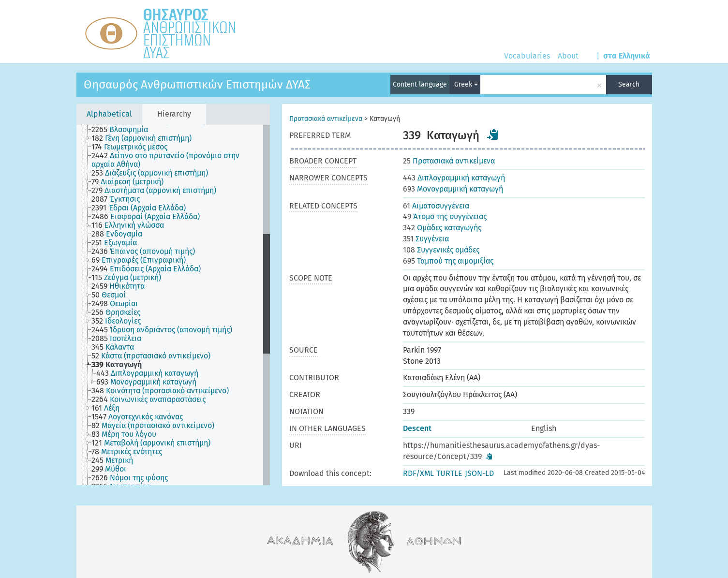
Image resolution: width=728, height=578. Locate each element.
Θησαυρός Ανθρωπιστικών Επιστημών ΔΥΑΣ (197, 85)
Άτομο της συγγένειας (445, 216)
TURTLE (449, 473)
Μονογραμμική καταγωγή (453, 189)
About (568, 56)
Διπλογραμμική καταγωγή (454, 178)
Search (629, 84)
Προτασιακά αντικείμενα (326, 119)
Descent (417, 428)
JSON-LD (479, 473)
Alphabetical (109, 114)
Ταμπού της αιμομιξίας (448, 261)
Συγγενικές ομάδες (441, 250)
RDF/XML (418, 473)
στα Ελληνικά (627, 56)
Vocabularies (527, 56)
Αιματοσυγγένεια (436, 206)
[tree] (173, 305)
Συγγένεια (426, 239)
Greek (466, 84)
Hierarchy (174, 114)
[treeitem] (124, 130)
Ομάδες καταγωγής (442, 228)
